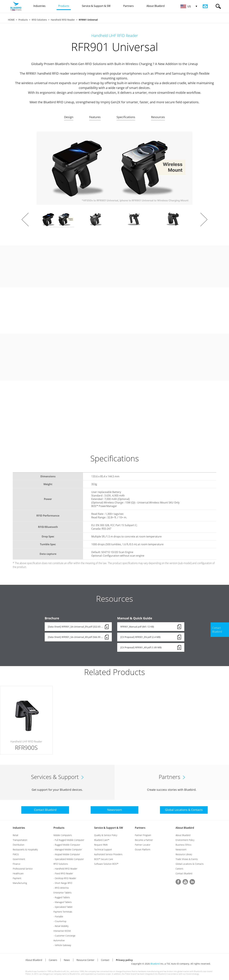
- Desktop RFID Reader (65, 878)
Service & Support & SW (109, 828)
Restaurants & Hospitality (25, 850)
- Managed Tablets (63, 902)
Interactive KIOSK (62, 931)
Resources (158, 117)
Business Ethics (183, 845)
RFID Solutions (39, 20)
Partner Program (143, 835)
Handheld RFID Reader (63, 20)
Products (23, 20)
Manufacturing (20, 883)
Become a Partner (144, 840)
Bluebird (155, 964)
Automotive (59, 940)
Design (69, 117)
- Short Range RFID (63, 883)
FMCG (16, 854)
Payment (17, 878)
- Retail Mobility (61, 926)
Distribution (19, 845)
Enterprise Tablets (62, 893)
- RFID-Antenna (61, 888)
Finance (17, 864)
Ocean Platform (143, 850)
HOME (11, 20)
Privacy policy (124, 960)
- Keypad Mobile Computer (67, 854)
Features (95, 117)
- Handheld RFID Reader (65, 869)
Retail (15, 835)
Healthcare (18, 873)
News (67, 960)
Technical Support (103, 850)
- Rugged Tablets (62, 897)
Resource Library (184, 854)
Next (204, 220)
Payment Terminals (63, 912)
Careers (179, 869)
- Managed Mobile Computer (68, 850)
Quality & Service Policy (106, 835)
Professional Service (23, 869)
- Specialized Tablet (63, 907)
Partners (140, 828)
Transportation (20, 840)
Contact (105, 960)
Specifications (126, 117)
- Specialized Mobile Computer (69, 859)
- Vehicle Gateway (62, 945)
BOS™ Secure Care (104, 859)
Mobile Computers (63, 835)
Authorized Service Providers (108, 854)
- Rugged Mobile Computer (67, 845)
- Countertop (60, 921)
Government (19, 859)
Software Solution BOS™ (106, 864)
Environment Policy (185, 840)
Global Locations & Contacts (190, 864)
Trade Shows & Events (187, 859)
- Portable (58, 916)
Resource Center (85, 960)
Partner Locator (143, 845)
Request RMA (101, 845)
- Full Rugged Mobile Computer (69, 840)
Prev (25, 220)
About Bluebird (185, 828)
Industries (19, 828)
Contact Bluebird (184, 873)
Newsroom (181, 850)
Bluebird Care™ (102, 840)
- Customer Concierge (64, 936)
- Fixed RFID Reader (63, 873)
